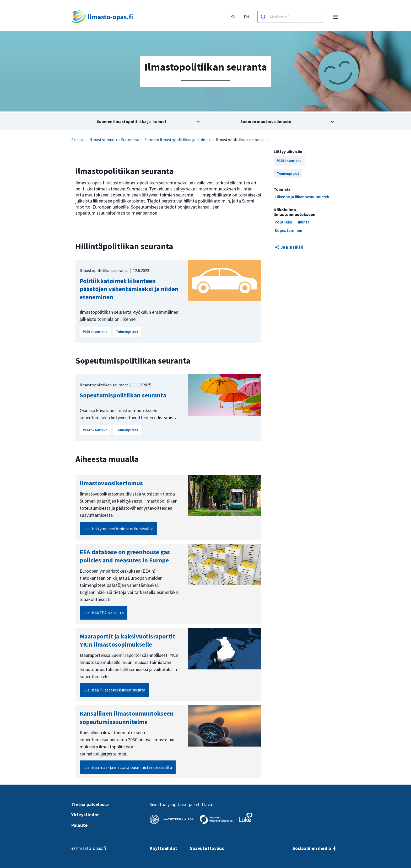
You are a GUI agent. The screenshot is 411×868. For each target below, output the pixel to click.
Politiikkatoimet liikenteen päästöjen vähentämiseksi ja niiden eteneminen (129, 289)
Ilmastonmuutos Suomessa (114, 140)
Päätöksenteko (95, 332)
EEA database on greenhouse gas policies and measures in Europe (125, 556)
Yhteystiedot (85, 815)
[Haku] (264, 17)
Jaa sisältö (289, 247)
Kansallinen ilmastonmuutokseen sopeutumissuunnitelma (127, 717)
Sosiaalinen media (315, 848)
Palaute (79, 825)
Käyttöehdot (163, 848)
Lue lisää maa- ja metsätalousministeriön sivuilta (128, 767)
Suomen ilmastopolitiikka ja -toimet (177, 140)
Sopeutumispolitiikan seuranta (123, 395)
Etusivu (78, 140)
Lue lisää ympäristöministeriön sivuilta (118, 529)
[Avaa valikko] (336, 17)
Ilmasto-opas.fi (91, 848)
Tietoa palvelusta (90, 804)
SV (233, 17)
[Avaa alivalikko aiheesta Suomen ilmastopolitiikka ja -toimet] (138, 122)
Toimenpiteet (127, 332)
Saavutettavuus (207, 848)
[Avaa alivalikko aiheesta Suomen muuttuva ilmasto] (273, 122)
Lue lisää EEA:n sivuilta (104, 613)
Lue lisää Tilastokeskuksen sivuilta (114, 690)
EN (246, 17)
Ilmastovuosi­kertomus (111, 483)
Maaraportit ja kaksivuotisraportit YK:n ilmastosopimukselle (128, 640)
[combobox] (290, 17)
